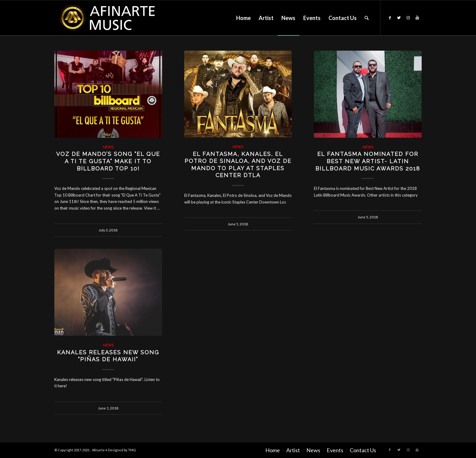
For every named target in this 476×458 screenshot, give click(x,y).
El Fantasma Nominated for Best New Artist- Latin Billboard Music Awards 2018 (368, 161)
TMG (132, 450)
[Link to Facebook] (390, 18)
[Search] (367, 18)
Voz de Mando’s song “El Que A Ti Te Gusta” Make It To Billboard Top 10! (108, 161)
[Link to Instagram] (408, 18)
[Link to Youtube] (417, 18)
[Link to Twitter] (399, 18)
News (108, 147)
